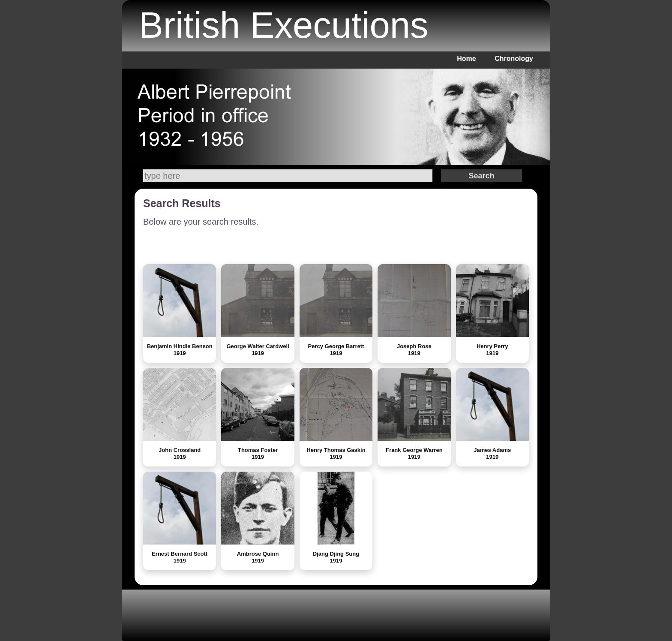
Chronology (514, 59)
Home (466, 59)
